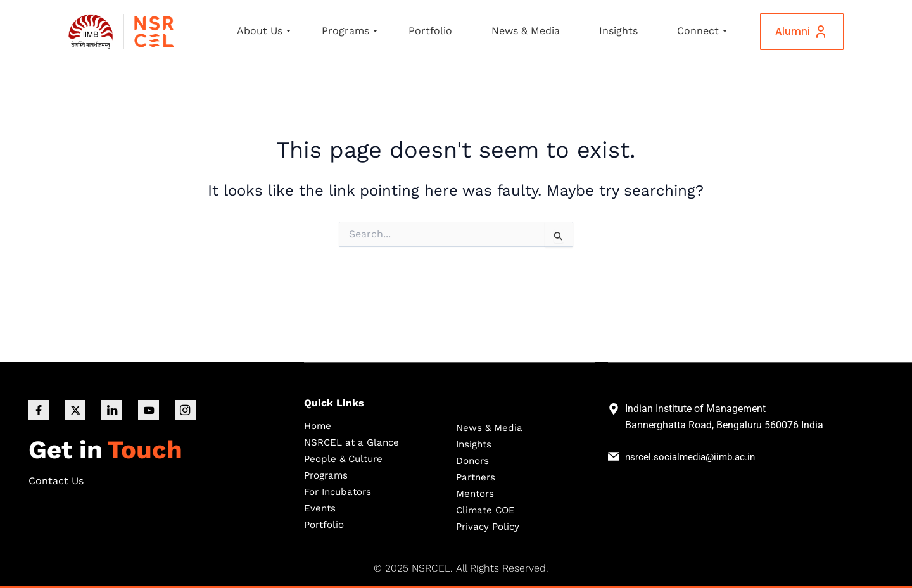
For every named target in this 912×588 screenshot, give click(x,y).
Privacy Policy (490, 526)
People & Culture (346, 458)
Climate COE (487, 509)
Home (319, 425)
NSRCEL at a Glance (354, 441)
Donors (474, 460)
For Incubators (341, 491)
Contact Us (56, 482)
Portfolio (430, 31)
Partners (477, 476)
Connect (702, 31)
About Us (263, 31)
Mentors (477, 493)
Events (320, 507)
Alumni (797, 32)
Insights (618, 31)
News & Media (526, 31)
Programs (349, 31)
